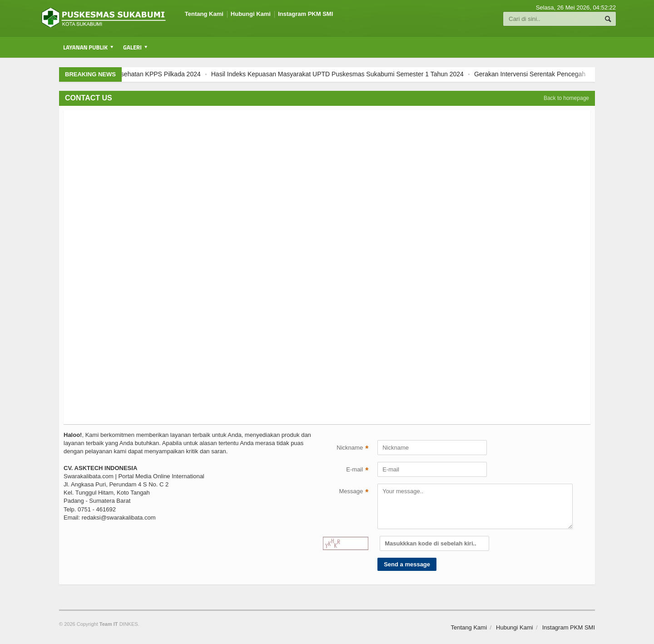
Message (354, 492)
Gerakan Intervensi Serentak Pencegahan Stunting (553, 74)
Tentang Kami (204, 14)
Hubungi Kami (251, 14)
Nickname (352, 449)
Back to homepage (566, 98)
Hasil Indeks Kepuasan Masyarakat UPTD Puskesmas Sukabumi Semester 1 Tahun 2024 (344, 74)
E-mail (357, 471)
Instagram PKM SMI (305, 14)
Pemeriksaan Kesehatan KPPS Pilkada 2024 (144, 74)
